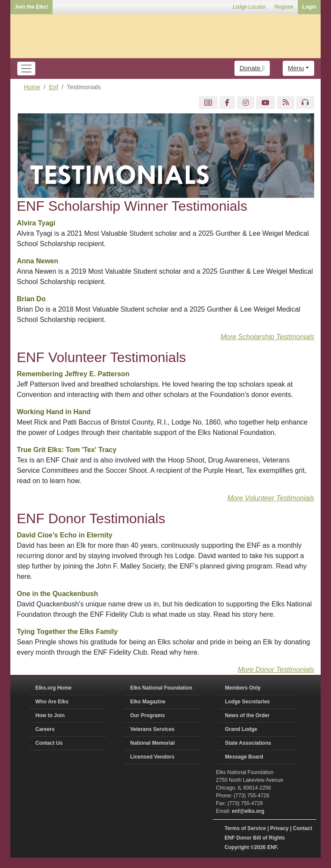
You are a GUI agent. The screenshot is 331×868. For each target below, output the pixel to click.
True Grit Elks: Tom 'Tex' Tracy (67, 450)
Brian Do (31, 299)
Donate (252, 68)
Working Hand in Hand (54, 412)
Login (309, 7)
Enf (53, 87)
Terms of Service (245, 828)
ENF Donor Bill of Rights (255, 838)
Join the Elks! (31, 7)
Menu (296, 68)
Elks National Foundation (161, 688)
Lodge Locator (249, 7)
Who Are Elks (52, 702)
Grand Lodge (241, 729)
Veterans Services (152, 729)
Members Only (243, 688)
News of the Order (247, 715)
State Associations (248, 743)
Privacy (279, 828)
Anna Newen (37, 261)
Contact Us (49, 743)
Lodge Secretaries (247, 702)
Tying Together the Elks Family (67, 632)
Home (32, 87)
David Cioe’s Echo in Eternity (65, 535)
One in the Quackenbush (57, 594)
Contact (303, 828)
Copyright (237, 847)
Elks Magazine (148, 702)
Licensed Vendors (152, 757)
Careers (45, 729)
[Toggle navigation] (26, 69)
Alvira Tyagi (36, 223)
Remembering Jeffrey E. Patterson (73, 374)
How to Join (50, 715)
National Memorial (152, 743)
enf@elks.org (248, 811)
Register (284, 7)
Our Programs (148, 715)
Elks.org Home (53, 688)
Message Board (244, 757)
